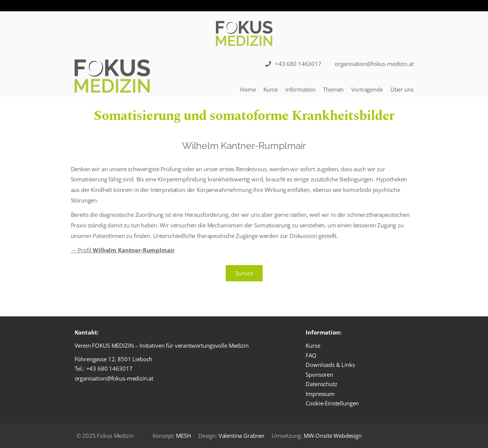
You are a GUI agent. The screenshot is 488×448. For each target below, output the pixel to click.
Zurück (244, 273)
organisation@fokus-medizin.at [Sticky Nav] (374, 64)
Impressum (320, 394)
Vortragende (367, 89)
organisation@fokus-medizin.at (114, 378)
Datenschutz (321, 384)
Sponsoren (319, 374)
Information (300, 89)
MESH (183, 436)
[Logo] (244, 33)
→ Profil (123, 250)
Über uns (402, 89)
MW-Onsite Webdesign (333, 436)
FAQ (311, 355)
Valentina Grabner (242, 436)
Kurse (271, 89)
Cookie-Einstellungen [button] (332, 403)
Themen (333, 89)
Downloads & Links (330, 365)
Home (248, 89)
